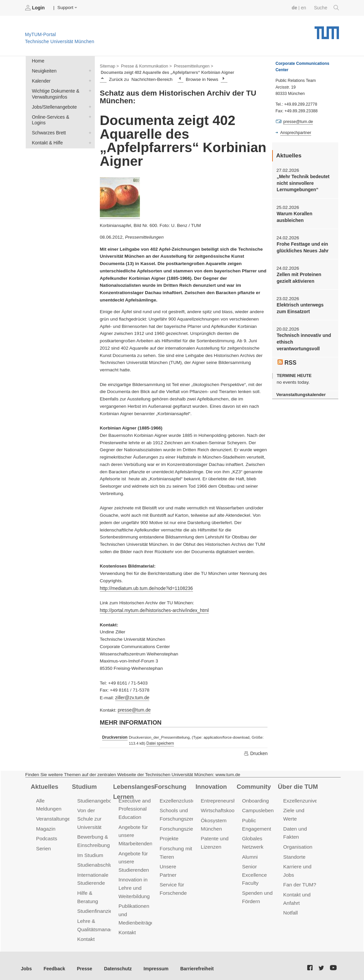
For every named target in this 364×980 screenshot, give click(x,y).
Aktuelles (44, 785)
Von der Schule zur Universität (89, 817)
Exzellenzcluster (178, 799)
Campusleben (257, 809)
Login (35, 8)
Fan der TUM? (299, 881)
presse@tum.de (134, 708)
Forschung (170, 785)
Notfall (290, 908)
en (304, 8)
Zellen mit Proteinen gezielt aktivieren (298, 276)
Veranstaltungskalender (300, 391)
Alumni (250, 854)
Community (253, 785)
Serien (43, 846)
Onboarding (255, 799)
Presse (83, 963)
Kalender (88, 80)
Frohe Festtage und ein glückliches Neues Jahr (302, 246)
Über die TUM (297, 785)
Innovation (211, 785)
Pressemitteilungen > (191, 66)
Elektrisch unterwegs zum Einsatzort (305, 306)
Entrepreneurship (220, 799)
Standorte (294, 854)
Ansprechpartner (295, 132)
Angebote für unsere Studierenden (133, 859)
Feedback (54, 963)
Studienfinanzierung (99, 907)
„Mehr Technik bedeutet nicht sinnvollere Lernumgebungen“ (302, 183)
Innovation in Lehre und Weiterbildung (134, 884)
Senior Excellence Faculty (254, 872)
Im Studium (90, 852)
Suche (327, 8)
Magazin (46, 826)
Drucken (256, 752)
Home (38, 61)
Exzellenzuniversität (305, 799)
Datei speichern (159, 742)
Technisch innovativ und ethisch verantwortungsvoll (303, 340)
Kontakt (86, 934)
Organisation (297, 844)
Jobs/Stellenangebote (88, 105)
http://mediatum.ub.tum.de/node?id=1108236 (145, 588)
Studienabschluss (97, 862)
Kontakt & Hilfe (88, 134)
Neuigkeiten (88, 70)
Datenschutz (115, 963)
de (295, 8)
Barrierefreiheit (192, 963)
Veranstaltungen (54, 817)
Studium (84, 785)
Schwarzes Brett (88, 125)
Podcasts (46, 836)
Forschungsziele (178, 826)
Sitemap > (109, 66)
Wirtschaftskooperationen (229, 809)
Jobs (26, 963)
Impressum (152, 963)
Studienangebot (95, 799)
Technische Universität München (327, 30)
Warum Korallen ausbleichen (294, 216)
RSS (287, 359)
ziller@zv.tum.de (132, 697)
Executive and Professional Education (134, 807)
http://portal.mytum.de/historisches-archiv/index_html (153, 609)
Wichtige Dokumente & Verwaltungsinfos (88, 90)
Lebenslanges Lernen (133, 790)
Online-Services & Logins (88, 115)
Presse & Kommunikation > (145, 66)
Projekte (169, 836)
